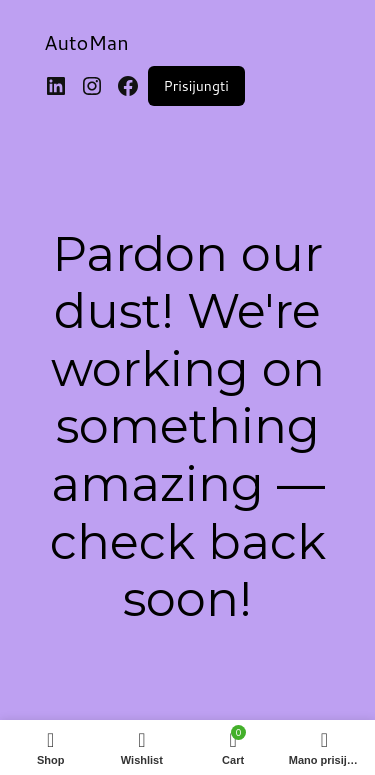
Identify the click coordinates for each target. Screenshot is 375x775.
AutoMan (86, 42)
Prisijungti (196, 86)
